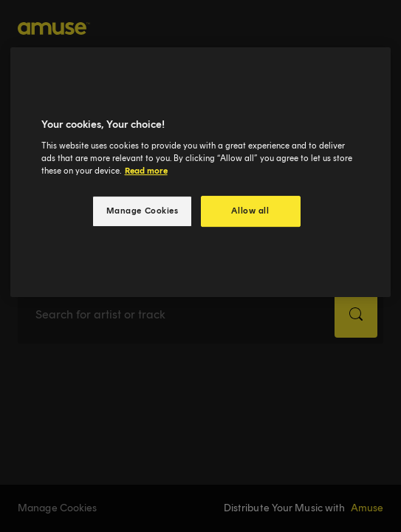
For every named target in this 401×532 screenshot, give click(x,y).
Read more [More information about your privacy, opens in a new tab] (146, 171)
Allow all (250, 211)
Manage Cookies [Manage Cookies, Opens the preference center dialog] (143, 211)
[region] (201, 172)
